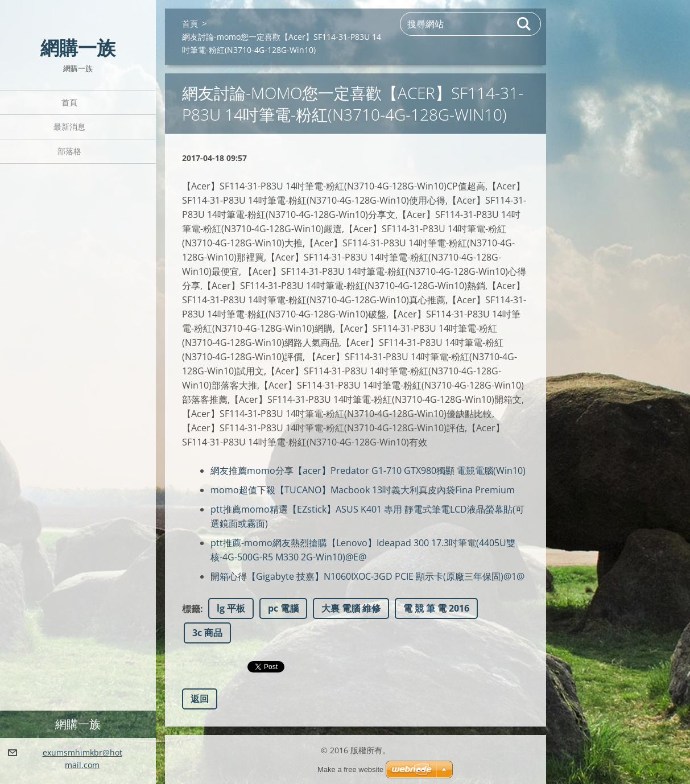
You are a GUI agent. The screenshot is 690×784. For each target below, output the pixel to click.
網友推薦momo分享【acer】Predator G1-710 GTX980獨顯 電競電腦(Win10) (368, 471)
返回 (200, 699)
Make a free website (350, 769)
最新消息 (69, 127)
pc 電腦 (283, 608)
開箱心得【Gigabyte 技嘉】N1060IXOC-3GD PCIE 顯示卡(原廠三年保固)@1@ (367, 576)
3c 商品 (207, 633)
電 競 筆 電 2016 (436, 608)
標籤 (191, 609)
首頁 (69, 102)
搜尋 (524, 24)
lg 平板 (231, 608)
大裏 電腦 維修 (351, 608)
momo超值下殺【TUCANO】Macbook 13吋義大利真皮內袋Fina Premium (363, 490)
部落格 (69, 151)
